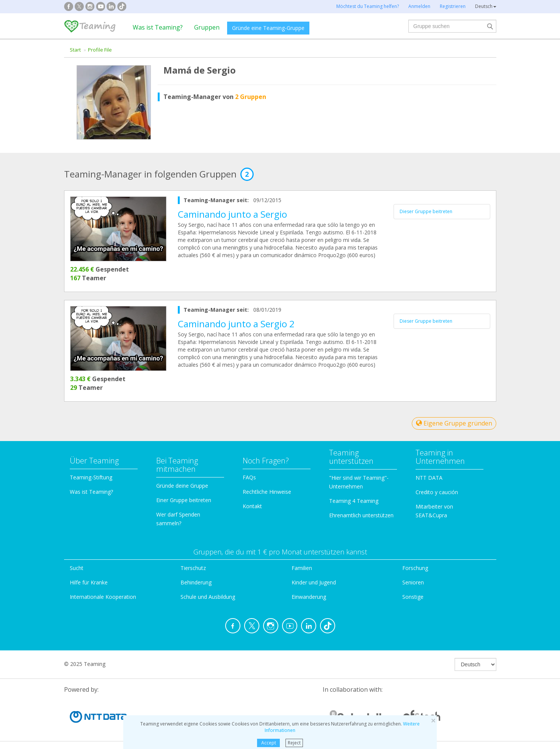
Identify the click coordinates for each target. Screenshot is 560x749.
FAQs (249, 477)
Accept (269, 743)
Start (75, 50)
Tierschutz (193, 568)
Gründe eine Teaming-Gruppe (268, 28)
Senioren (413, 582)
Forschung (415, 568)
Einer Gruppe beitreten (184, 500)
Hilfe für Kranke (89, 582)
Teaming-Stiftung (91, 477)
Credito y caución (437, 492)
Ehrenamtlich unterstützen (361, 515)
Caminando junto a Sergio (232, 214)
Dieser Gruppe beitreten (426, 211)
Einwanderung (309, 597)
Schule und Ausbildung (208, 597)
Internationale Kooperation (103, 597)
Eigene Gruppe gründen (454, 423)
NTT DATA (429, 478)
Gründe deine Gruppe (182, 486)
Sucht (77, 568)
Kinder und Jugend (314, 582)
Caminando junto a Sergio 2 (236, 324)
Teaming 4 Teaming (354, 501)
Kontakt (252, 506)
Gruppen (207, 27)
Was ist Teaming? (158, 27)
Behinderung (196, 582)
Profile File (100, 50)
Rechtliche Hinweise (267, 492)
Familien (302, 568)
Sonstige (413, 597)
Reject (294, 743)
